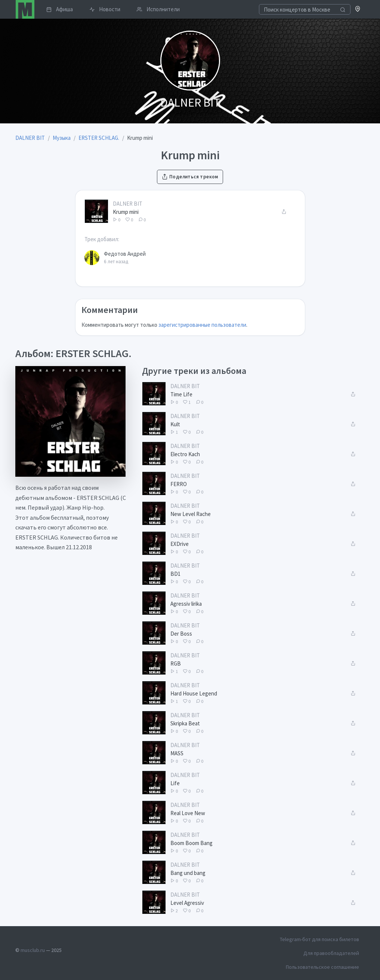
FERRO (179, 484)
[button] (358, 10)
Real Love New (188, 813)
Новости (105, 9)
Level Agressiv (187, 903)
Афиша (60, 9)
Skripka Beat (185, 723)
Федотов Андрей (125, 254)
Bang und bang (188, 873)
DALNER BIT (128, 204)
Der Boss (181, 634)
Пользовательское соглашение (322, 967)
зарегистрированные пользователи (202, 325)
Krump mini (126, 212)
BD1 (175, 574)
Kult (175, 424)
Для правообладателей (331, 953)
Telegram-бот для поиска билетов (319, 939)
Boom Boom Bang (191, 843)
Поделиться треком (190, 177)
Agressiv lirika (186, 604)
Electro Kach (185, 454)
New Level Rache (191, 514)
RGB (176, 663)
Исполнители (158, 9)
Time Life (181, 394)
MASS (177, 753)
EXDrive (180, 544)
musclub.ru (33, 950)
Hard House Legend (194, 693)
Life (175, 783)
